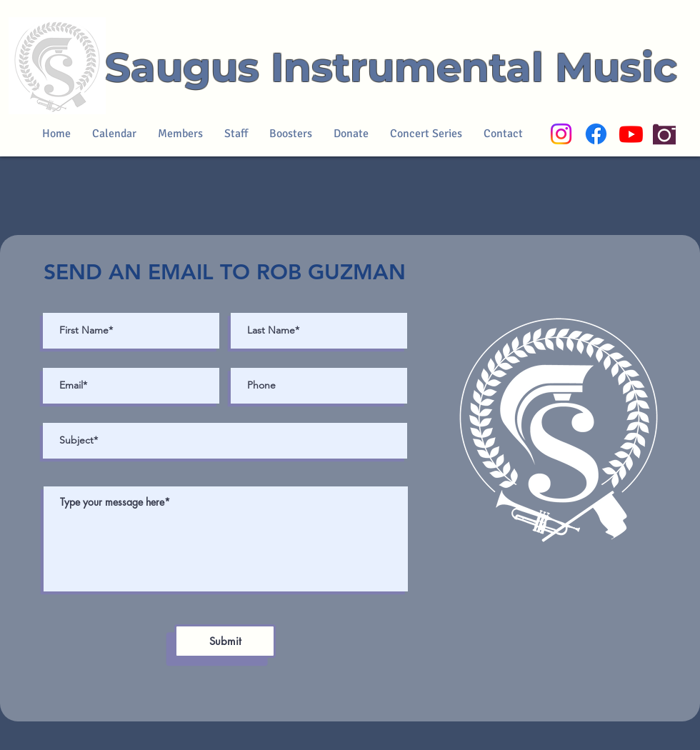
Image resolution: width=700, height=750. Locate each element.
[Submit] (225, 641)
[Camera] (664, 134)
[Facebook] (596, 134)
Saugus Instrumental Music (391, 67)
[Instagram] (561, 134)
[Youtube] (631, 134)
